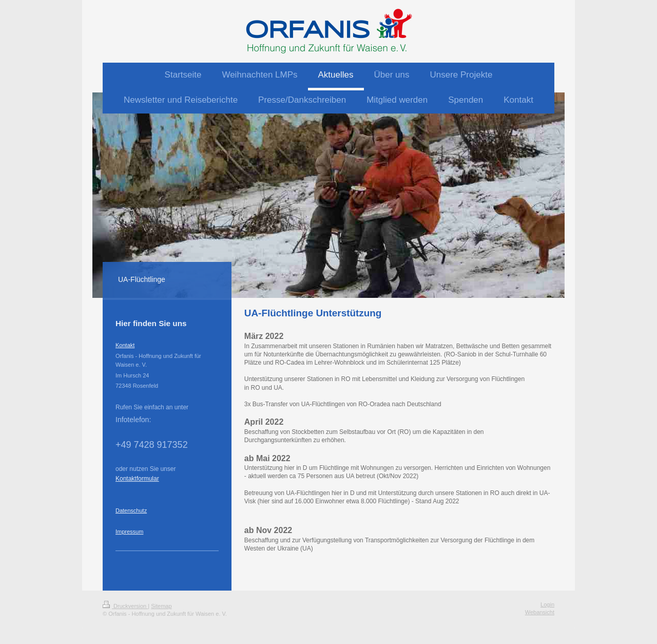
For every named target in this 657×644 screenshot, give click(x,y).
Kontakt (125, 345)
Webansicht (540, 612)
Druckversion (125, 606)
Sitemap (161, 606)
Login (547, 604)
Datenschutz (131, 510)
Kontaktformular (137, 479)
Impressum (129, 532)
